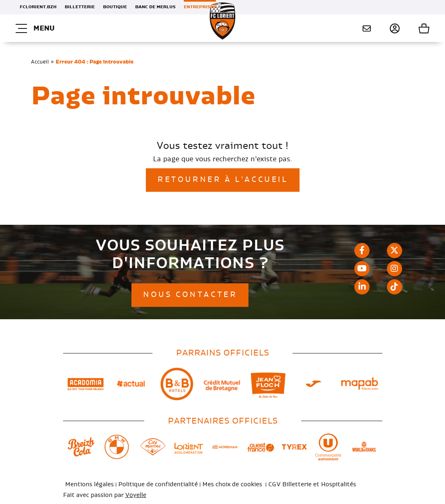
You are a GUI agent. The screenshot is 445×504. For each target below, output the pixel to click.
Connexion (385, 28)
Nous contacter (367, 28)
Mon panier (415, 28)
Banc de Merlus (155, 7)
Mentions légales (89, 485)
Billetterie (80, 7)
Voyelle (136, 495)
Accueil (40, 62)
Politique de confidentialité (158, 485)
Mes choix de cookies (232, 485)
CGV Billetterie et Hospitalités (312, 485)
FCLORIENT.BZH (38, 7)
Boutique (115, 7)
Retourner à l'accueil (223, 180)
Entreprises (200, 7)
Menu (35, 28)
